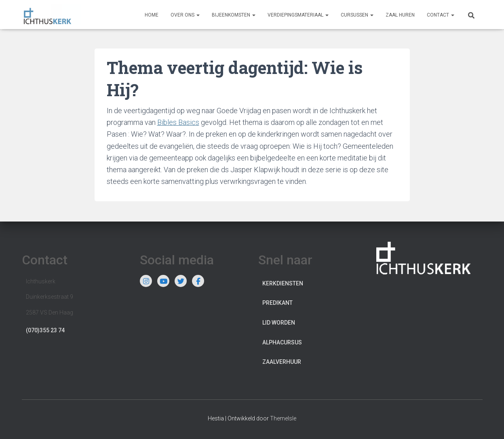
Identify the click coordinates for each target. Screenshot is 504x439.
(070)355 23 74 (45, 330)
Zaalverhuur (282, 362)
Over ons (185, 15)
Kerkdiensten (283, 283)
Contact (441, 15)
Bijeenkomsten (234, 15)
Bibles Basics (178, 122)
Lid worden (279, 323)
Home (152, 15)
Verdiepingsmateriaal (298, 15)
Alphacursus (282, 342)
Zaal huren (400, 15)
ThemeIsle (283, 418)
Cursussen (357, 15)
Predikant (277, 303)
